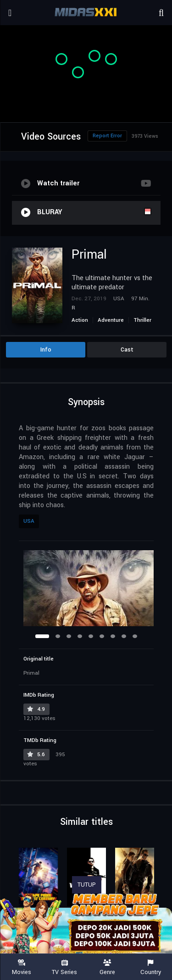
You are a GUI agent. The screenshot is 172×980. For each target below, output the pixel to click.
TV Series (65, 967)
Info (46, 350)
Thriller (142, 320)
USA (29, 521)
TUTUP (87, 885)
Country (150, 967)
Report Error (107, 136)
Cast (127, 350)
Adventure (111, 320)
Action (80, 320)
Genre (108, 967)
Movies (22, 967)
